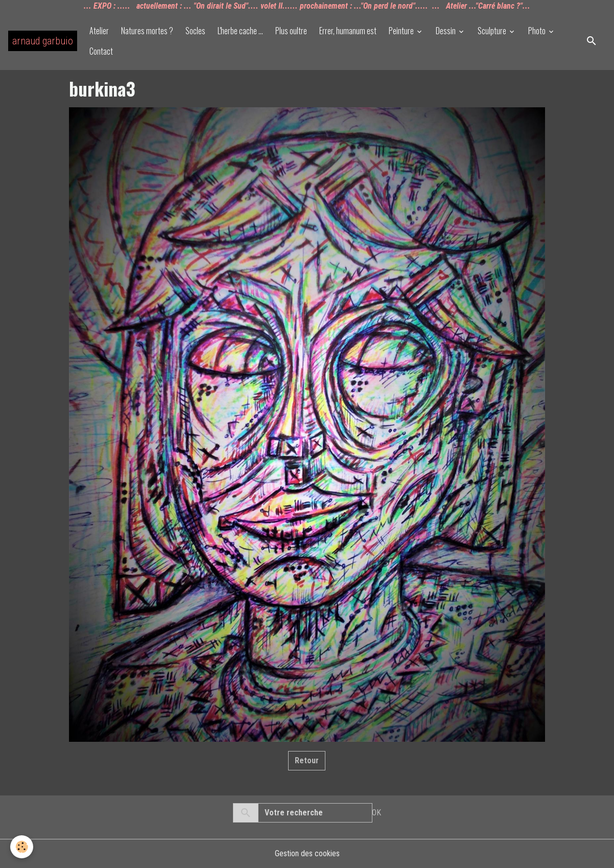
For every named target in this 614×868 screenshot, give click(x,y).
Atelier (99, 31)
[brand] (43, 41)
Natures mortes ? (147, 31)
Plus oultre (291, 31)
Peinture (402, 31)
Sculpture (493, 31)
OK (376, 813)
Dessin (446, 31)
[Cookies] (22, 847)
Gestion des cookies (307, 853)
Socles (195, 31)
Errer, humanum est (348, 31)
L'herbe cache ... (240, 31)
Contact (101, 51)
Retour (307, 760)
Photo (538, 31)
